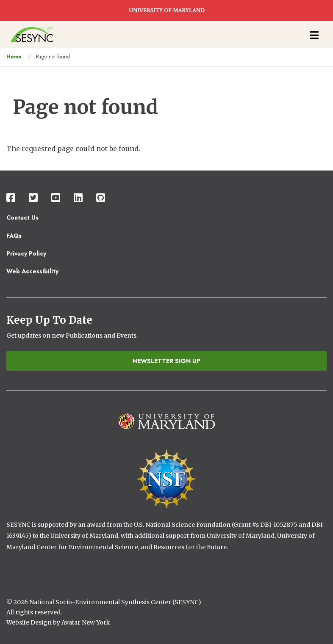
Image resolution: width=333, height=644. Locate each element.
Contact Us (22, 217)
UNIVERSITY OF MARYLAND (167, 11)
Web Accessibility (32, 271)
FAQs (14, 236)
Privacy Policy (26, 253)
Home (14, 57)
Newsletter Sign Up (166, 361)
